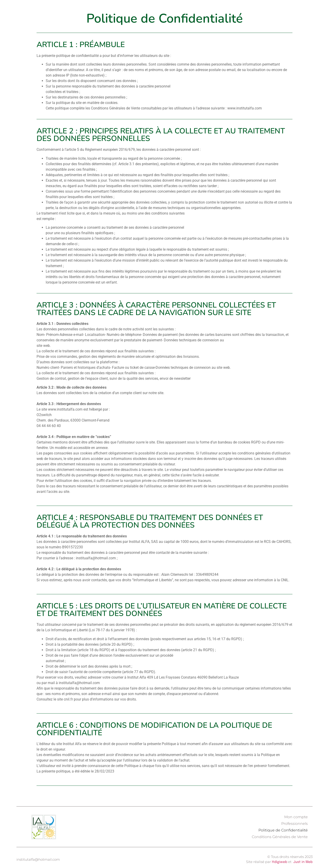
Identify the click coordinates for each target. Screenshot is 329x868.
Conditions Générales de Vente (280, 837)
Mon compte (296, 817)
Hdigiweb (280, 862)
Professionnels (295, 824)
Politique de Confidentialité (283, 830)
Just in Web (303, 862)
